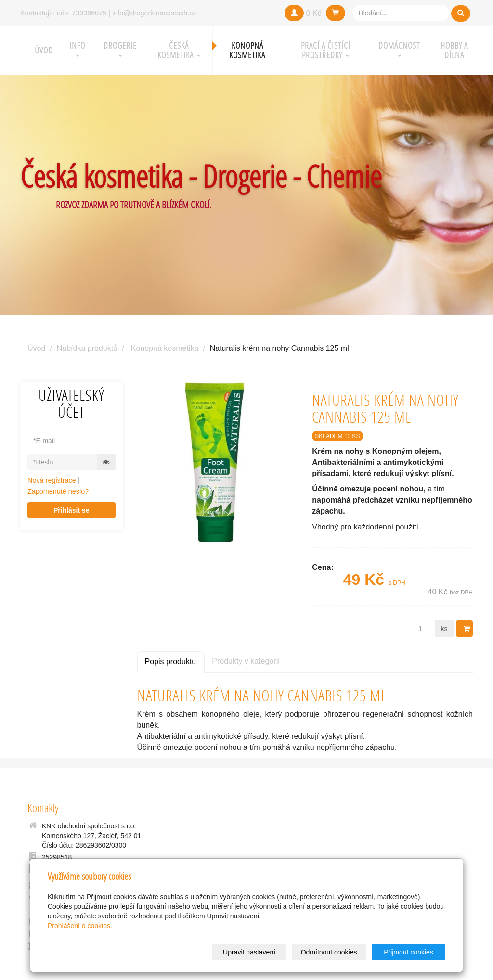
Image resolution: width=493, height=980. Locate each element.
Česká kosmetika (179, 50)
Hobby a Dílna (454, 50)
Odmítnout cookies (329, 952)
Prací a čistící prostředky (326, 50)
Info (77, 48)
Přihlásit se (71, 510)
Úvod (44, 50)
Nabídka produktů (87, 348)
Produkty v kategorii (246, 661)
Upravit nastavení (249, 952)
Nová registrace (52, 480)
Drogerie (120, 48)
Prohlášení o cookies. (80, 926)
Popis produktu (171, 662)
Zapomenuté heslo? (58, 491)
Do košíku (467, 629)
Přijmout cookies (409, 952)
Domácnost (399, 48)
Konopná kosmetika (247, 50)
